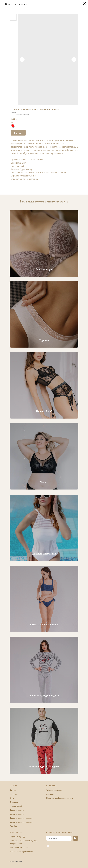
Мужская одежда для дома (44, 766)
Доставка (50, 794)
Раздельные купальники (44, 625)
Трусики (44, 340)
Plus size (44, 482)
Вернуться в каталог (16, 4)
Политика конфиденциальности (60, 798)
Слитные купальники (44, 554)
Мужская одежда (17, 814)
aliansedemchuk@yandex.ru (21, 852)
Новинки (13, 794)
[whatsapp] (48, 846)
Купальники (15, 802)
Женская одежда (17, 810)
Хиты (12, 798)
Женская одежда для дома (44, 695)
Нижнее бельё (44, 411)
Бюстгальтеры (44, 269)
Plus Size (13, 826)
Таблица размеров (54, 790)
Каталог (13, 790)
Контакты (16, 832)
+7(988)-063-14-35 (17, 837)
